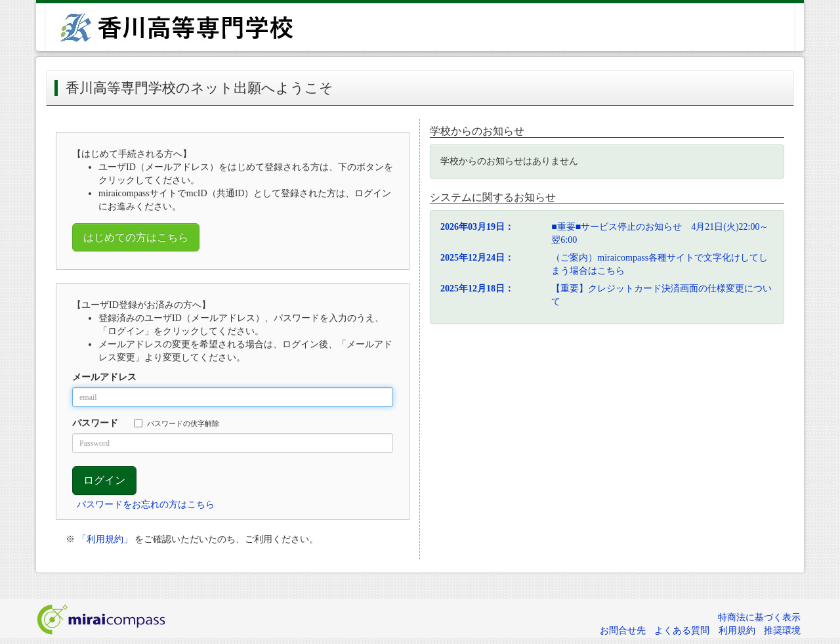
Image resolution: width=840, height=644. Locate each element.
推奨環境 (782, 631)
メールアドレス (104, 377)
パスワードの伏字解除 (177, 423)
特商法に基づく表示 (759, 617)
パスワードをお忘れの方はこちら (146, 504)
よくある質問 (682, 631)
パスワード (95, 423)
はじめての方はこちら (136, 237)
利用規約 (737, 631)
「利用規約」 (105, 539)
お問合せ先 (623, 631)
